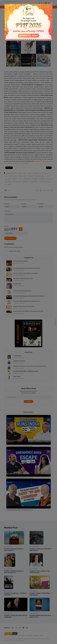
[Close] (28, 3)
